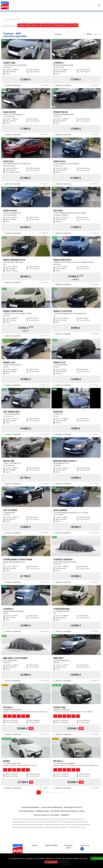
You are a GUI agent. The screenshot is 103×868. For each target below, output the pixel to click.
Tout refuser (51, 862)
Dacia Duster (47, 25)
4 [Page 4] (51, 792)
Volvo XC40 (73, 25)
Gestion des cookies (68, 847)
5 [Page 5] (56, 792)
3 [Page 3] (47, 792)
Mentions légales (51, 845)
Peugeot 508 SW (60, 25)
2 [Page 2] (43, 792)
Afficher (89, 34)
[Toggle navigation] (99, 5)
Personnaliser (65, 862)
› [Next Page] (68, 792)
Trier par (58, 34)
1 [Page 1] (39, 792)
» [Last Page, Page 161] (72, 792)
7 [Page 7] (64, 792)
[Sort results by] (73, 34)
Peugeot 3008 (24, 25)
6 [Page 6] (60, 792)
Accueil (34, 845)
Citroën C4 (35, 25)
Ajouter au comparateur (13, 85)
